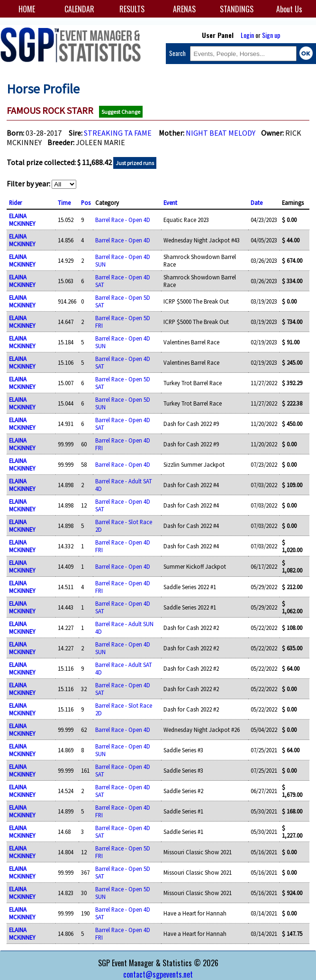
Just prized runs (135, 163)
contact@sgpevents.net (158, 974)
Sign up (271, 35)
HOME (27, 9)
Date (257, 203)
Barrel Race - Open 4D (123, 220)
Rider (15, 203)
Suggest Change (121, 112)
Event (170, 203)
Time (64, 203)
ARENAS (184, 9)
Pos (86, 203)
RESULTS (132, 9)
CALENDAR (79, 9)
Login (247, 35)
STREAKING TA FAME (118, 133)
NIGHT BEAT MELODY (221, 133)
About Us (289, 9)
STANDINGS (237, 9)
